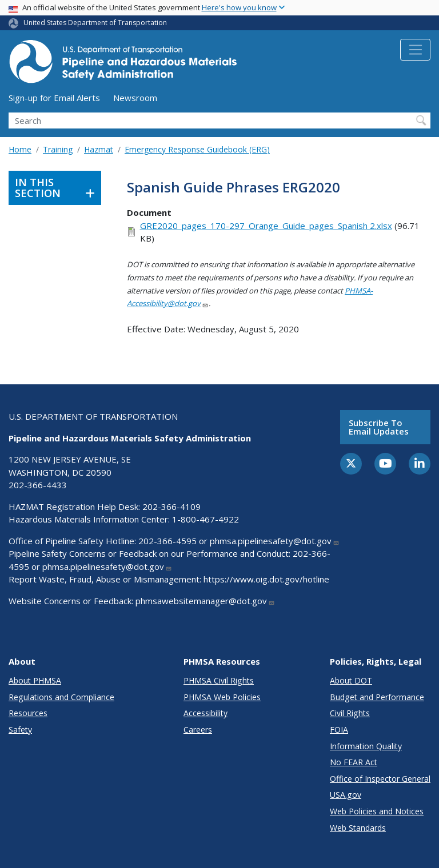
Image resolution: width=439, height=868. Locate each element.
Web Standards (358, 828)
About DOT (351, 680)
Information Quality (366, 746)
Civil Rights (350, 713)
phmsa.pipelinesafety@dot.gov (275, 541)
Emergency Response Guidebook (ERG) (197, 149)
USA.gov (346, 795)
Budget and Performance (377, 697)
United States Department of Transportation (95, 23)
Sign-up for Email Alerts (54, 98)
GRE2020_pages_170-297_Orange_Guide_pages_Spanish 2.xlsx (266, 226)
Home (20, 149)
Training (58, 149)
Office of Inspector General (380, 779)
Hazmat (99, 149)
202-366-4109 (171, 507)
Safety (20, 730)
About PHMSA (35, 680)
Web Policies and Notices (377, 811)
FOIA (339, 730)
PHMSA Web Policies (222, 697)
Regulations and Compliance (61, 697)
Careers (198, 730)
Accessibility (205, 713)
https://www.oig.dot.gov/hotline (266, 579)
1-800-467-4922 (205, 519)
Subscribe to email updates (379, 427)
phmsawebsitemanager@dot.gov (205, 601)
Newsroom (135, 98)
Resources (28, 713)
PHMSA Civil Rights (219, 680)
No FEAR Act (354, 762)
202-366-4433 (38, 485)
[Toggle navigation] (415, 50)
